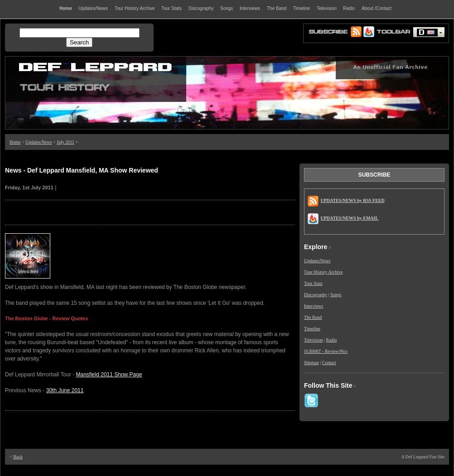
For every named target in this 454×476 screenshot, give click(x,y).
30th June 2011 (65, 390)
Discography (316, 295)
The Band (313, 317)
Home (15, 142)
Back (18, 457)
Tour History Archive (323, 272)
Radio (332, 340)
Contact (329, 363)
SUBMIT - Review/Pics (326, 351)
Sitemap (312, 363)
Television (314, 340)
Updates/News (39, 142)
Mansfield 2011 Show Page (109, 375)
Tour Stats (313, 283)
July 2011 (65, 142)
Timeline (312, 329)
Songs (336, 295)
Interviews (314, 306)
